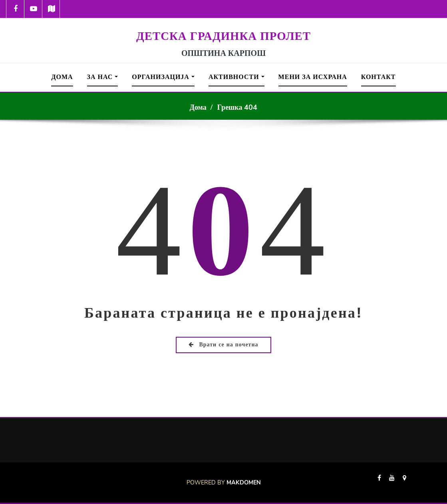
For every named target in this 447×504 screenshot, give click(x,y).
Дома (62, 77)
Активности (236, 77)
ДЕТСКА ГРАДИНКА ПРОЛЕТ (223, 36)
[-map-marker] (404, 482)
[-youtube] (392, 482)
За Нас (103, 77)
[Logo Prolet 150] (224, 23)
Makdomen (244, 482)
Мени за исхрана (313, 77)
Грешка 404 (237, 107)
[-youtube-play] (33, 9)
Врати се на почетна (223, 345)
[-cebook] (15, 9)
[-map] (51, 9)
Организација (163, 77)
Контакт (378, 77)
